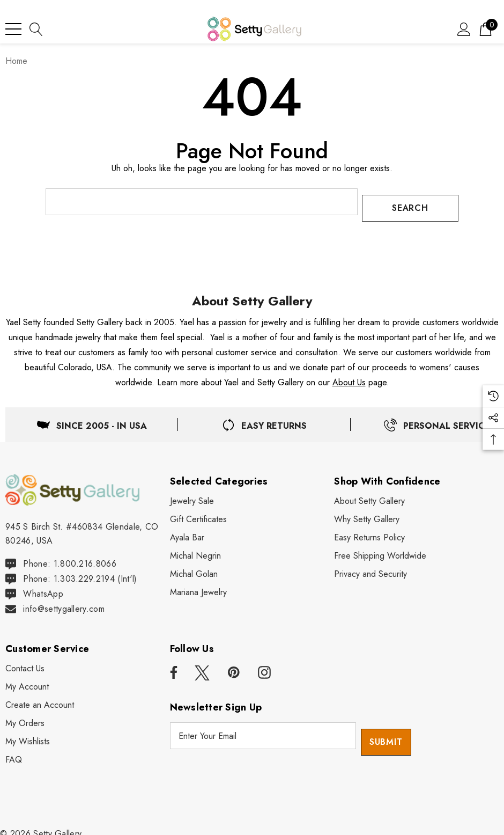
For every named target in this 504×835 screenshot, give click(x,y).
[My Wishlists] (28, 736)
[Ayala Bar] (187, 531)
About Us (349, 376)
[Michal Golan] (194, 568)
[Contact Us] (25, 663)
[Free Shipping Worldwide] (380, 550)
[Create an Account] (40, 699)
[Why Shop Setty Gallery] (367, 513)
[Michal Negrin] (195, 550)
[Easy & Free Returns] (264, 418)
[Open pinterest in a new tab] (234, 667)
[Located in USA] (92, 418)
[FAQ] (14, 754)
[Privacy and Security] (370, 568)
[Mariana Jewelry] (198, 586)
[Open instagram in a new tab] (264, 667)
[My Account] (27, 681)
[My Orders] (25, 717)
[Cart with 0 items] (486, 29)
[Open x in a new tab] (202, 667)
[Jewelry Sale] (192, 495)
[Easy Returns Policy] (369, 531)
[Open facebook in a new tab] (172, 667)
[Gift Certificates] (198, 513)
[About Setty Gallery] (369, 495)
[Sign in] (464, 29)
